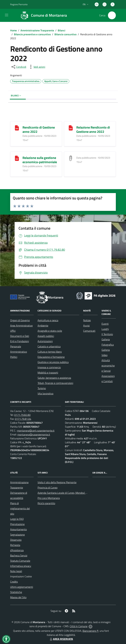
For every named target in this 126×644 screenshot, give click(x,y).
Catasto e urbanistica (49, 346)
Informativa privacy (21, 566)
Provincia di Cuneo (47, 488)
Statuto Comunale (20, 561)
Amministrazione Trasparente (37, 30)
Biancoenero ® (90, 631)
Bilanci (62, 30)
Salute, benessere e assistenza (54, 378)
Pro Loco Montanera (49, 498)
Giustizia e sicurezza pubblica (53, 362)
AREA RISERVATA (61, 639)
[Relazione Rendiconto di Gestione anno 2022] (71, 127)
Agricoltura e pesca (48, 320)
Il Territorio (107, 334)
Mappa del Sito (18, 597)
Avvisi (86, 326)
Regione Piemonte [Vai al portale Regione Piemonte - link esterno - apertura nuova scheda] (19, 4)
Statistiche (16, 592)
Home (13, 30)
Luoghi (105, 329)
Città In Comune (79, 626)
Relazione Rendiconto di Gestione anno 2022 (93, 129)
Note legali (16, 571)
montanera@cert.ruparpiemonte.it (36, 431)
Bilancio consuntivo (65, 34)
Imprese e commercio (49, 367)
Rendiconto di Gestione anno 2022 (39, 129)
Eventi (105, 324)
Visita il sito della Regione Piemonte (57, 482)
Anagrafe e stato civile (50, 331)
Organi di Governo (20, 320)
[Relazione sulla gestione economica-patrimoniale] (17, 158)
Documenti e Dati (20, 336)
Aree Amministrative (21, 326)
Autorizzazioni (45, 341)
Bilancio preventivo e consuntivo (32, 34)
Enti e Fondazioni (20, 341)
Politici (14, 357)
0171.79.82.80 (22, 415)
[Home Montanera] (42, 15)
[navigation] (7, 15)
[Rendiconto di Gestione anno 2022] (17, 127)
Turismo (42, 388)
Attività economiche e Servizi (108, 366)
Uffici (13, 331)
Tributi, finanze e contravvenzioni (55, 383)
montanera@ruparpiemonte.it (34, 434)
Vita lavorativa (45, 393)
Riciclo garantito (46, 503)
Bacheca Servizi (19, 555)
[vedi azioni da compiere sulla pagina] (37, 67)
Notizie (87, 320)
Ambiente (43, 326)
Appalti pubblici (46, 336)
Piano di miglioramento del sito (20, 508)
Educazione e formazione (51, 357)
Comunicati (89, 331)
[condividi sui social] (19, 67)
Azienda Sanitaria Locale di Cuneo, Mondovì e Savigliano (68, 493)
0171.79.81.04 (23, 419)
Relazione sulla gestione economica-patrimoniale (40, 160)
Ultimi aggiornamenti (22, 587)
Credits (14, 582)
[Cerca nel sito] (112, 15)
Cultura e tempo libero (50, 352)
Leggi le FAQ (17, 519)
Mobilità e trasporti (48, 373)
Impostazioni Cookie (21, 576)
